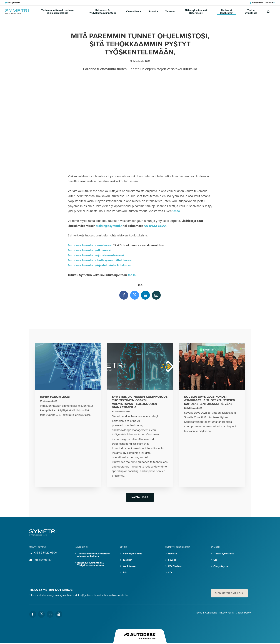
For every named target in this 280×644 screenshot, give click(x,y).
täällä (132, 275)
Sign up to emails (228, 593)
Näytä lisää (140, 497)
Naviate (172, 554)
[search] (268, 12)
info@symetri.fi (43, 560)
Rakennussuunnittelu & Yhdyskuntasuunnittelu (91, 564)
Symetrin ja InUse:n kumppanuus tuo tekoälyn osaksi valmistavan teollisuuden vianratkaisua (140, 402)
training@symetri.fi (109, 226)
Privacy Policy (226, 613)
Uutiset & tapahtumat (227, 12)
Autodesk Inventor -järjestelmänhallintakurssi (99, 265)
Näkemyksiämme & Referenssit (196, 12)
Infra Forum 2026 (55, 397)
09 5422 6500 (155, 226)
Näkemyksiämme (132, 554)
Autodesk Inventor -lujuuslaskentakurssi (96, 255)
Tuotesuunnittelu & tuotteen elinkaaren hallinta (57, 12)
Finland (270, 3)
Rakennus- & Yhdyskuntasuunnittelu (102, 12)
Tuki (125, 573)
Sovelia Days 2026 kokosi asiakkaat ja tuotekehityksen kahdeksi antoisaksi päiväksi (210, 400)
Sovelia (172, 560)
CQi (170, 573)
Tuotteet (170, 12)
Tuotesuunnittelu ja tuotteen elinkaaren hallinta (94, 555)
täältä (176, 211)
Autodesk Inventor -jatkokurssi (89, 250)
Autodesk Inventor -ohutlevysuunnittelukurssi (100, 260)
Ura (215, 560)
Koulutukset (130, 566)
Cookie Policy (243, 613)
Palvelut (153, 12)
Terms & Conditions (206, 613)
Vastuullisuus (134, 12)
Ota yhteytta (221, 566)
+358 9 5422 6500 (45, 553)
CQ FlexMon (175, 566)
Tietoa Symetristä (251, 12)
